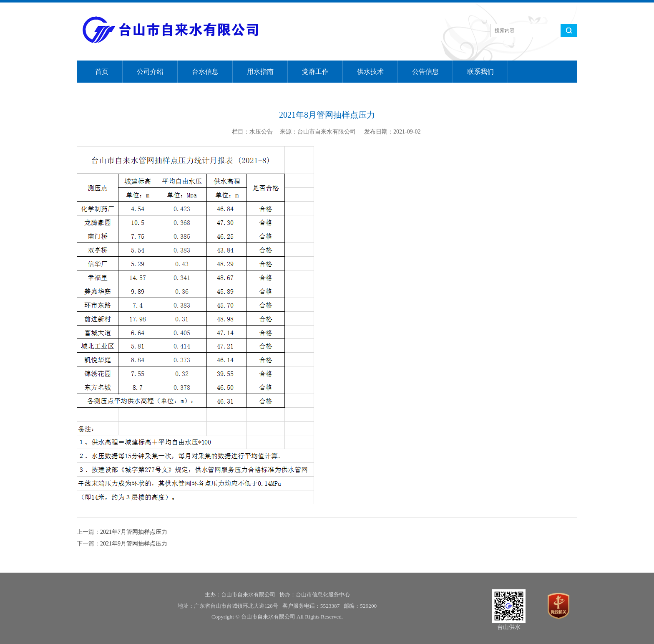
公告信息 (425, 72)
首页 (102, 72)
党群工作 (315, 72)
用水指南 (260, 72)
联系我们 (480, 72)
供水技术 (370, 72)
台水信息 (205, 72)
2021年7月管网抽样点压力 (134, 532)
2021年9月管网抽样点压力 (134, 544)
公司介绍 (150, 72)
